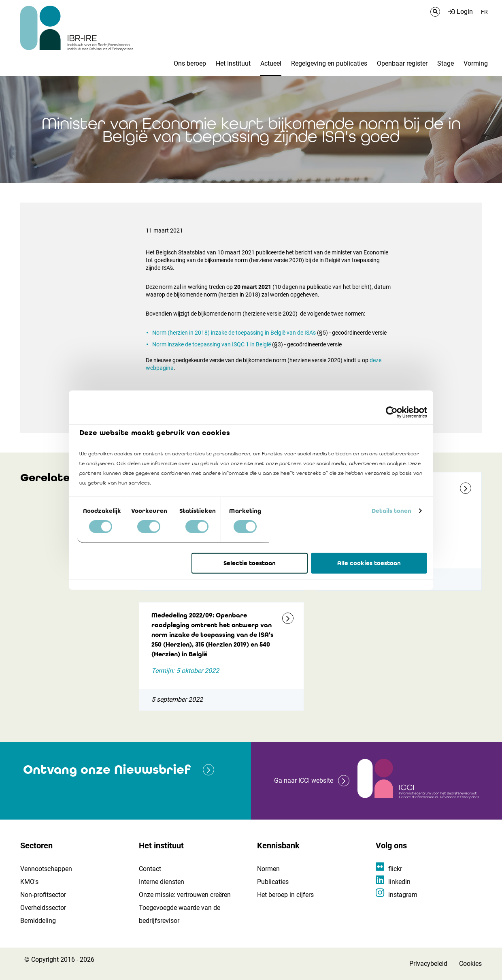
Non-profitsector (43, 895)
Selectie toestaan (250, 563)
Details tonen (391, 511)
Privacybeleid (428, 964)
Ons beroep (190, 63)
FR (484, 12)
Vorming (476, 63)
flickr (395, 869)
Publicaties (273, 882)
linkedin (399, 882)
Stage (446, 63)
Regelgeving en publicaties (329, 63)
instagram (403, 895)
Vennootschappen (46, 869)
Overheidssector (43, 908)
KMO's (29, 882)
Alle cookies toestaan (369, 563)
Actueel (271, 63)
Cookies (470, 964)
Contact (150, 869)
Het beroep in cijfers (285, 895)
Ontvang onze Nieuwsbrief (107, 770)
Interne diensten (162, 882)
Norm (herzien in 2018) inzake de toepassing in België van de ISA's (234, 333)
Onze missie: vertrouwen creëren (185, 895)
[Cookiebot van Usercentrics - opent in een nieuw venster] (392, 412)
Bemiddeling (38, 921)
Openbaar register (402, 63)
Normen (268, 869)
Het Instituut (233, 63)
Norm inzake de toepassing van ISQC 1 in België (212, 344)
